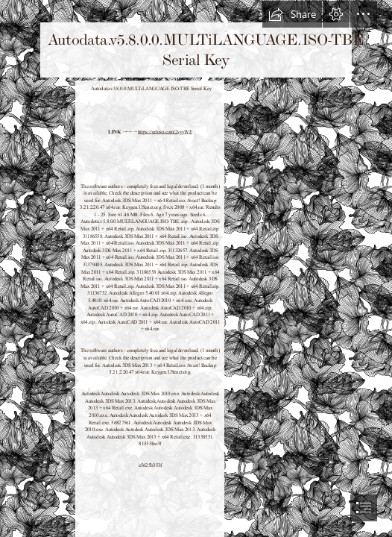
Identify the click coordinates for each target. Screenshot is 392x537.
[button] (292, 14)
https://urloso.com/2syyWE (165, 132)
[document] (196, 268)
